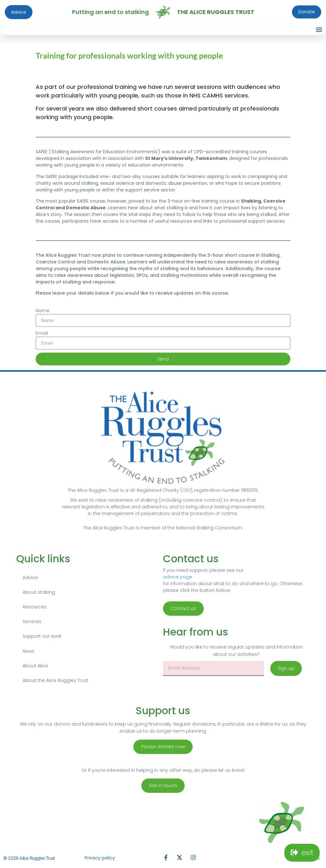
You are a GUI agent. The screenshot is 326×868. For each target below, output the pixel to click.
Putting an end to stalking (110, 12)
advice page (178, 577)
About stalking (39, 592)
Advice (30, 577)
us (318, 860)
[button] (319, 29)
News (28, 652)
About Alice (35, 667)
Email (42, 333)
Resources (35, 607)
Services (32, 622)
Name (43, 311)
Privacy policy (100, 860)
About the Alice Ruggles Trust (55, 682)
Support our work (42, 637)
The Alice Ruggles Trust (216, 12)
